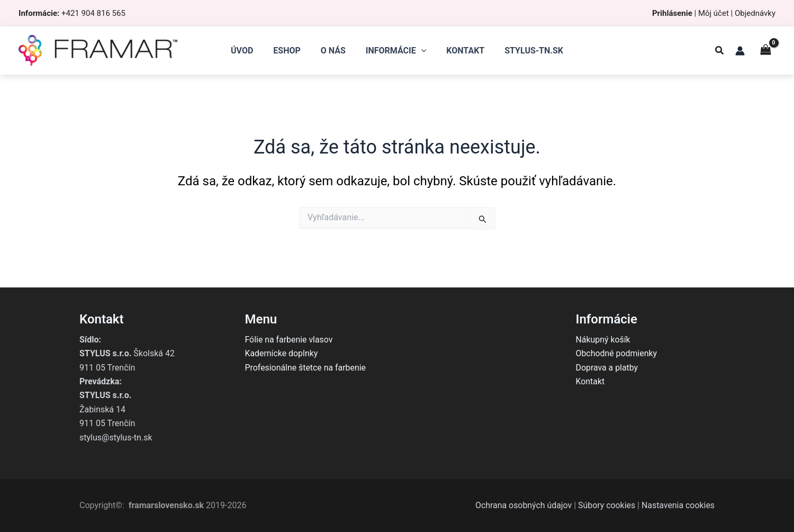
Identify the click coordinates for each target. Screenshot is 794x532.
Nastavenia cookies (678, 505)
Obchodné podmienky (617, 353)
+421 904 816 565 (93, 13)
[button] (720, 52)
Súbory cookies (606, 505)
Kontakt (590, 381)
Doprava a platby (607, 368)
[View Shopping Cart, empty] (765, 51)
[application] (420, 51)
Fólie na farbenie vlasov (289, 340)
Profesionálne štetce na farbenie (306, 368)
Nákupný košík (603, 340)
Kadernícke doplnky (282, 353)
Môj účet (714, 13)
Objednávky (755, 13)
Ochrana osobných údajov (522, 505)
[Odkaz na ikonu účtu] (740, 51)
